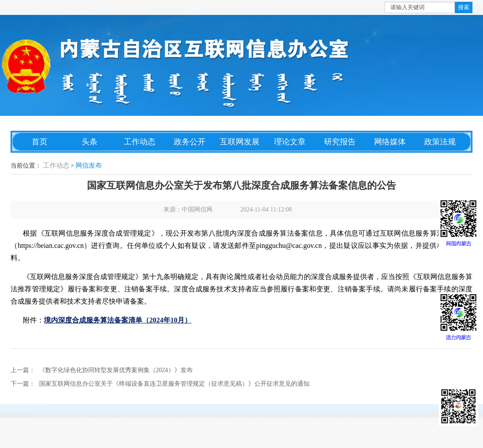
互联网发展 (240, 142)
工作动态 (140, 142)
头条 (90, 142)
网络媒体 (390, 142)
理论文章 (290, 142)
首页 (40, 142)
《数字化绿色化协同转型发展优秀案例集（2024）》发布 (116, 370)
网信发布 (89, 165)
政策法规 (440, 142)
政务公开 (190, 142)
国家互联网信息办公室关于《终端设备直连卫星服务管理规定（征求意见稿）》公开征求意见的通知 (174, 384)
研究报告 (340, 142)
